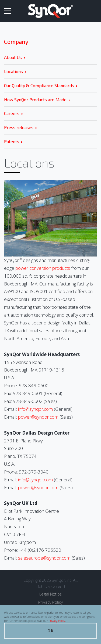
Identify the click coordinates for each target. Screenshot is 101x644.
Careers (12, 113)
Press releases (19, 127)
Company (16, 42)
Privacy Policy (57, 621)
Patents (12, 141)
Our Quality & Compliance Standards (39, 85)
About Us (13, 57)
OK (51, 631)
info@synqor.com (35, 409)
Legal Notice (50, 594)
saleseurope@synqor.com (44, 558)
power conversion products (43, 268)
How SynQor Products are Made (35, 99)
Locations (13, 71)
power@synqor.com (38, 417)
